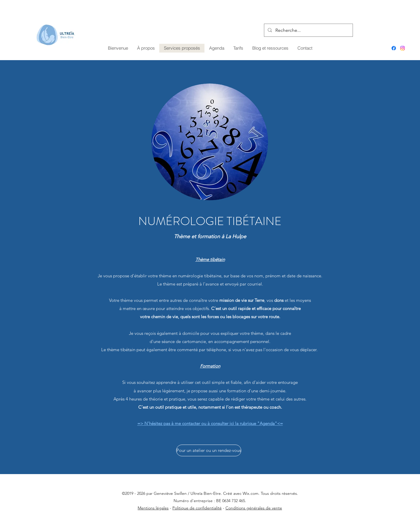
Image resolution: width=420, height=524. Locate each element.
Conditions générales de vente (254, 508)
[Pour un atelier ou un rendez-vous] (209, 450)
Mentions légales (153, 508)
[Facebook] (394, 48)
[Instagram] (402, 48)
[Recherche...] (308, 30)
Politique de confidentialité (197, 508)
